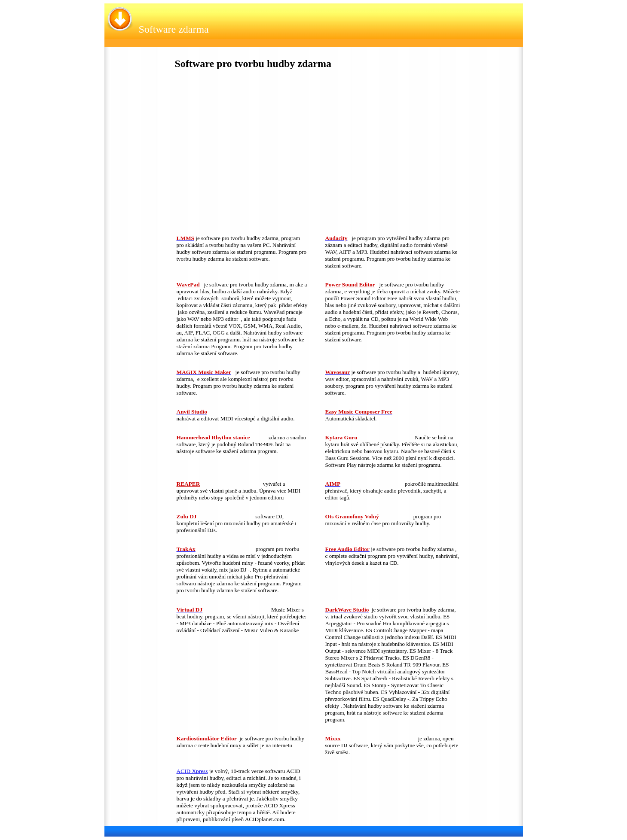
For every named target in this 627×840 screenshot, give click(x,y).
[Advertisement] (241, 154)
